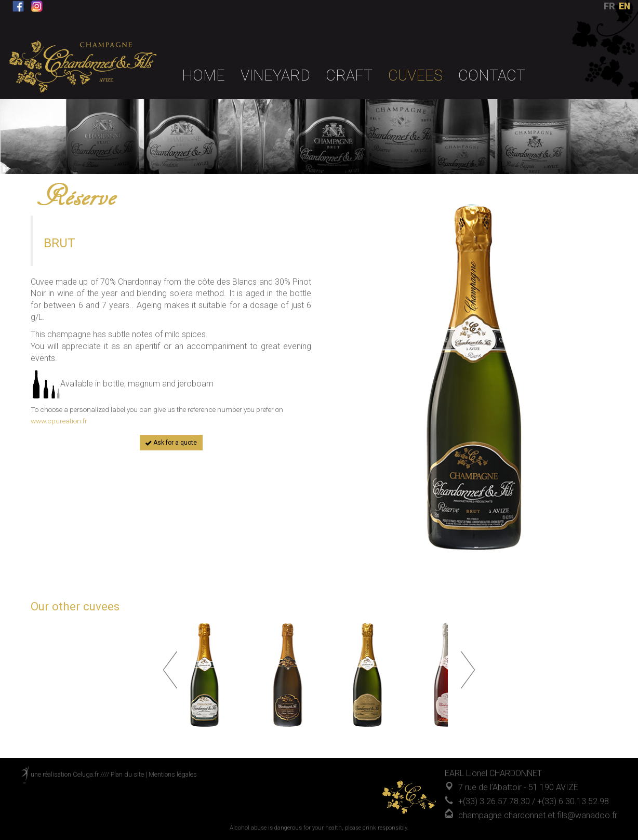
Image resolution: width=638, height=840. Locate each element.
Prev (170, 670)
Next (468, 670)
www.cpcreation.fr (59, 421)
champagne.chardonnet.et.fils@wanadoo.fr (538, 815)
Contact (492, 75)
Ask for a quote (171, 443)
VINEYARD (275, 75)
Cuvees (415, 75)
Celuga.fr (86, 774)
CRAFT (349, 75)
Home (203, 75)
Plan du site (127, 774)
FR (609, 6)
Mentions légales (173, 774)
